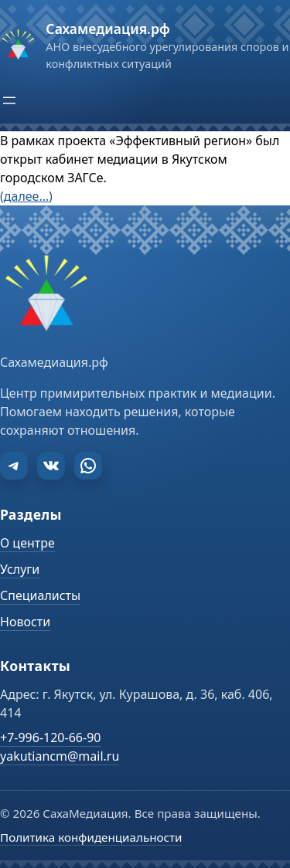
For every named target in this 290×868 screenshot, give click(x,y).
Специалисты (40, 595)
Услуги (20, 569)
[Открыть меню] (9, 100)
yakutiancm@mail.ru (60, 756)
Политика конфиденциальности (91, 837)
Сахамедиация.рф (107, 29)
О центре (27, 543)
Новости (25, 622)
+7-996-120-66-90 (50, 737)
